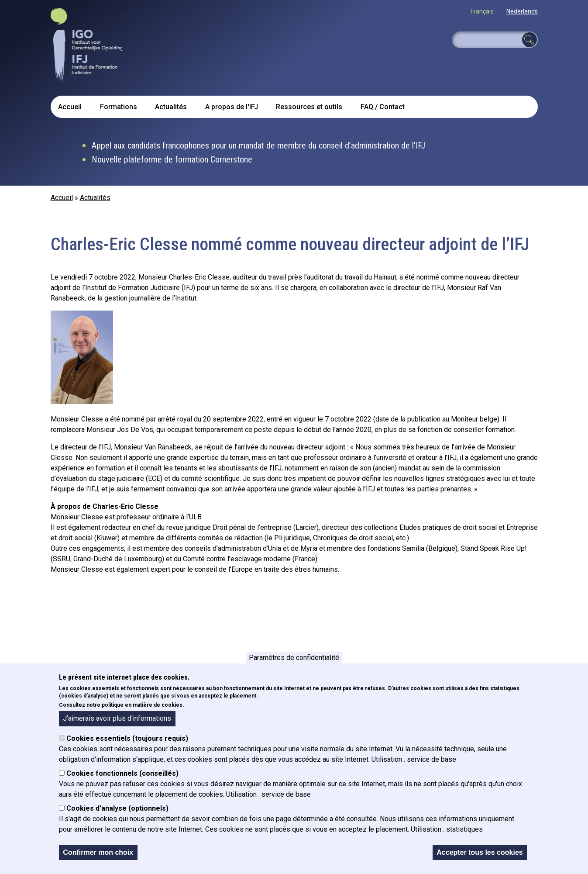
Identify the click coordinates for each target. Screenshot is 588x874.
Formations (119, 107)
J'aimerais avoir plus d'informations (117, 718)
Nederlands (522, 11)
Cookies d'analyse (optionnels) (117, 808)
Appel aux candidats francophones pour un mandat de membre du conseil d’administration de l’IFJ (258, 145)
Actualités (171, 107)
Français (482, 11)
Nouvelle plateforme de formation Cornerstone (172, 159)
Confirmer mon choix (98, 852)
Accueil (70, 107)
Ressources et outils (309, 107)
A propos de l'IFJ (232, 107)
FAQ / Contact (383, 107)
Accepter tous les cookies (480, 852)
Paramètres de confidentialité (294, 658)
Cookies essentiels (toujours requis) (127, 738)
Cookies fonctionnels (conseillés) (122, 773)
